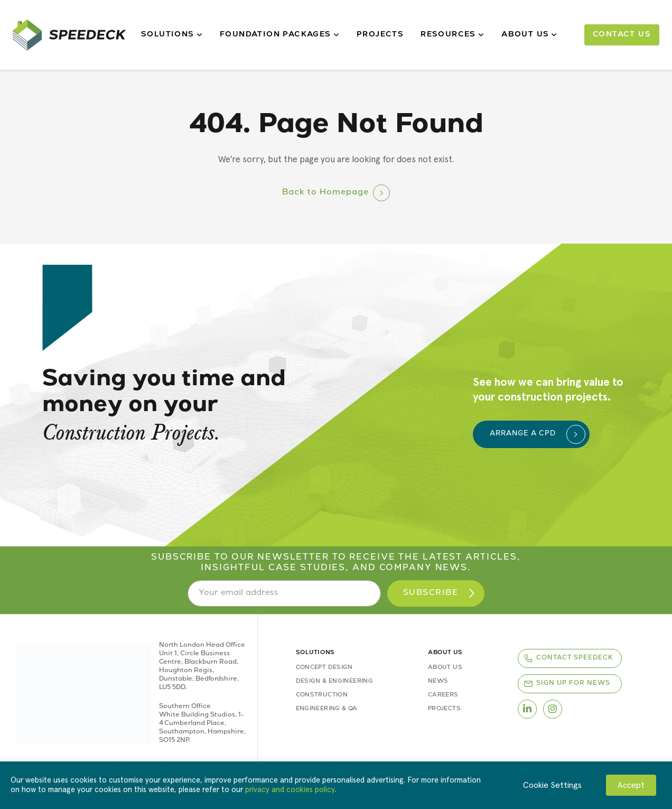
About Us (530, 35)
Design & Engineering (334, 681)
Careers (443, 695)
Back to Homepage (325, 193)
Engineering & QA (327, 709)
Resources (452, 35)
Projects (380, 35)
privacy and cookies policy (290, 790)
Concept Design (324, 668)
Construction (322, 695)
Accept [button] (631, 785)
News (438, 681)
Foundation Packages (280, 35)
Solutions (172, 35)
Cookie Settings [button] (552, 785)
